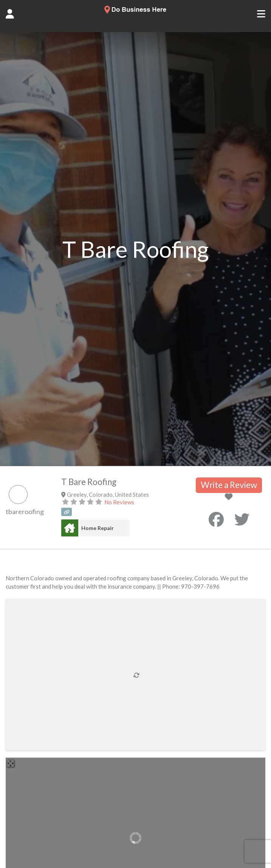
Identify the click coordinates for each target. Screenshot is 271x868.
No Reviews (119, 502)
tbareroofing (25, 511)
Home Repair (98, 528)
